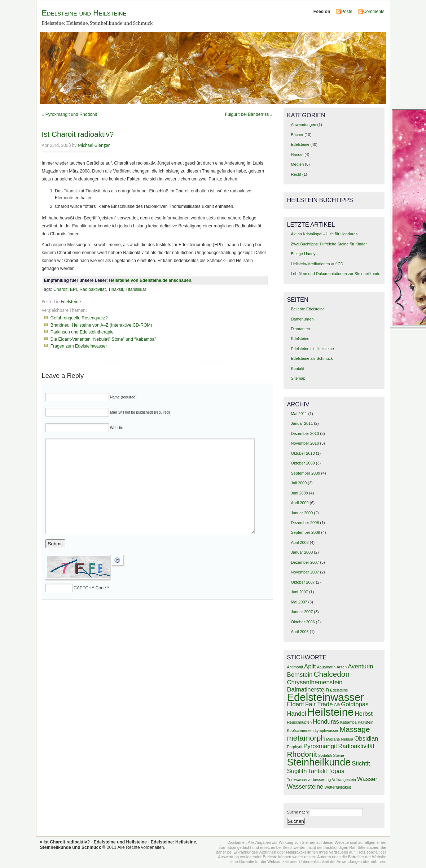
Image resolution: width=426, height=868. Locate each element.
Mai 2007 (299, 602)
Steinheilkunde (319, 762)
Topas (336, 771)
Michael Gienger (94, 145)
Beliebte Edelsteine (308, 309)
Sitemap (298, 378)
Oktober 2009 (303, 463)
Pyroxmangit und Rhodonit (71, 114)
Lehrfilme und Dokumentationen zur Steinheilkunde (335, 274)
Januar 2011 (302, 423)
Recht (296, 174)
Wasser (367, 779)
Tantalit (318, 771)
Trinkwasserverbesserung (309, 780)
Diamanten (300, 329)
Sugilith (297, 771)
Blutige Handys (304, 254)
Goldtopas (355, 704)
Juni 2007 (299, 592)
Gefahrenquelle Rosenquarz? (79, 318)
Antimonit (295, 667)
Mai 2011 (299, 414)
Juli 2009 (299, 483)
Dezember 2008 (305, 523)
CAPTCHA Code (90, 588)
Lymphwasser (327, 730)
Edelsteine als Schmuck (312, 358)
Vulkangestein (344, 780)
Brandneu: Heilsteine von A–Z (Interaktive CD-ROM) (101, 325)
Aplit (310, 666)
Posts (347, 12)
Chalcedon (331, 674)
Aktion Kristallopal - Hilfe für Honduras (324, 234)
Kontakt (297, 368)
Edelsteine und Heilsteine (84, 13)
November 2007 (305, 572)
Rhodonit (302, 754)
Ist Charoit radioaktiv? (78, 134)
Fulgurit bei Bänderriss (247, 114)
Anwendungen (303, 125)
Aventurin (361, 666)
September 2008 (305, 532)
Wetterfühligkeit (337, 787)
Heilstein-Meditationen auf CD (317, 264)
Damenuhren (302, 319)
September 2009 (305, 473)
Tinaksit (116, 289)
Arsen (342, 667)
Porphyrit (295, 747)
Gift (337, 705)
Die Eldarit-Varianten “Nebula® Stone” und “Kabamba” (103, 339)
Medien (297, 164)
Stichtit (361, 764)
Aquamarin (326, 667)
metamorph (306, 738)
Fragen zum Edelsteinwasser (79, 346)
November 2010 (305, 443)
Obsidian (366, 739)
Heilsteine (331, 712)
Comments (374, 12)
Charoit (60, 289)
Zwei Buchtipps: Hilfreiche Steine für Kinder (329, 244)
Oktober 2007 (303, 582)
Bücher (297, 135)
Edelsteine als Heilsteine (312, 349)
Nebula (347, 739)
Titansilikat (136, 289)
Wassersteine (305, 787)
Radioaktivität (93, 289)
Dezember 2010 (305, 433)
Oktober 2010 (303, 453)
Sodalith (325, 755)
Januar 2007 (302, 612)
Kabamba (348, 722)
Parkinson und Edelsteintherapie (82, 332)
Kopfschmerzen (300, 730)
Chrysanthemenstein (315, 682)
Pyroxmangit (320, 746)
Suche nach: (298, 812)
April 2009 (300, 503)
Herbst (364, 714)
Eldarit (296, 704)
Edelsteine (71, 302)
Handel (297, 154)
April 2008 (300, 542)
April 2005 (300, 632)
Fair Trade (319, 704)
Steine (338, 755)
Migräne (333, 739)
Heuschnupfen (300, 722)
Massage (355, 729)
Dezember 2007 (305, 562)
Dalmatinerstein (308, 690)
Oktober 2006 (303, 622)
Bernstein (300, 675)
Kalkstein (366, 722)
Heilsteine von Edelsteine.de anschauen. (151, 280)
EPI (74, 289)
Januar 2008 (302, 552)
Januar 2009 (302, 513)
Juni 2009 (299, 493)
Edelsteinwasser (326, 697)
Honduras (326, 722)
